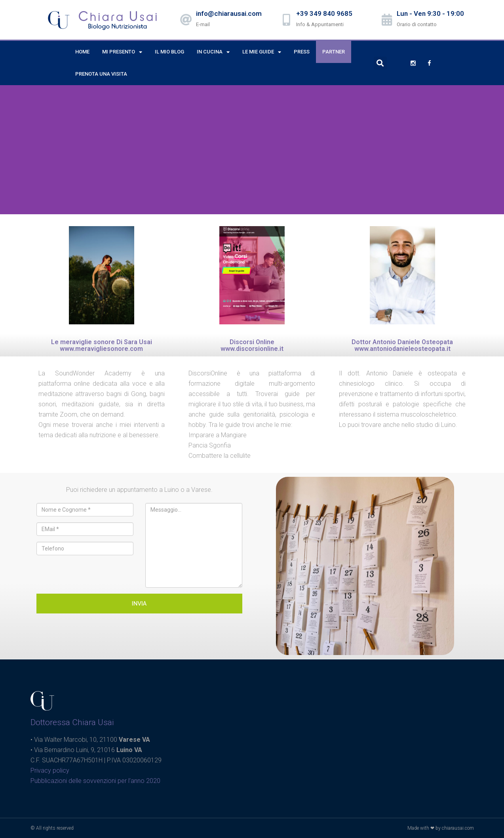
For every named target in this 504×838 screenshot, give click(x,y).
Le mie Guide (262, 52)
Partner (334, 52)
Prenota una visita (101, 74)
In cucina (213, 52)
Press (302, 52)
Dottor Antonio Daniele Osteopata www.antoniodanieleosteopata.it (402, 346)
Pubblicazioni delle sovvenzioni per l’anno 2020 (95, 781)
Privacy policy (50, 770)
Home (82, 52)
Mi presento (122, 52)
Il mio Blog (169, 52)
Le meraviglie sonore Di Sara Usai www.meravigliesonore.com (102, 346)
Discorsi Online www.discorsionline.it (252, 346)
